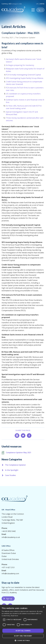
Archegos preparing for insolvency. (20, 74)
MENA (42, 4)
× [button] (44, 607)
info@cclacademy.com (10, 574)
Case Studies (10, 475)
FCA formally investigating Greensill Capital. (23, 84)
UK (37, 4)
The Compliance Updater (25, 38)
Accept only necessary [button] (23, 636)
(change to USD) (17, 4)
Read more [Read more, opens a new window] (15, 616)
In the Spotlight (12, 470)
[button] (23, 640)
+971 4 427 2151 (8, 567)
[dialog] (23, 624)
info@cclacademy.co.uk (11, 537)
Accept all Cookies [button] (23, 631)
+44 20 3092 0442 (9, 531)
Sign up (9, 599)
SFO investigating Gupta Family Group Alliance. (25, 87)
